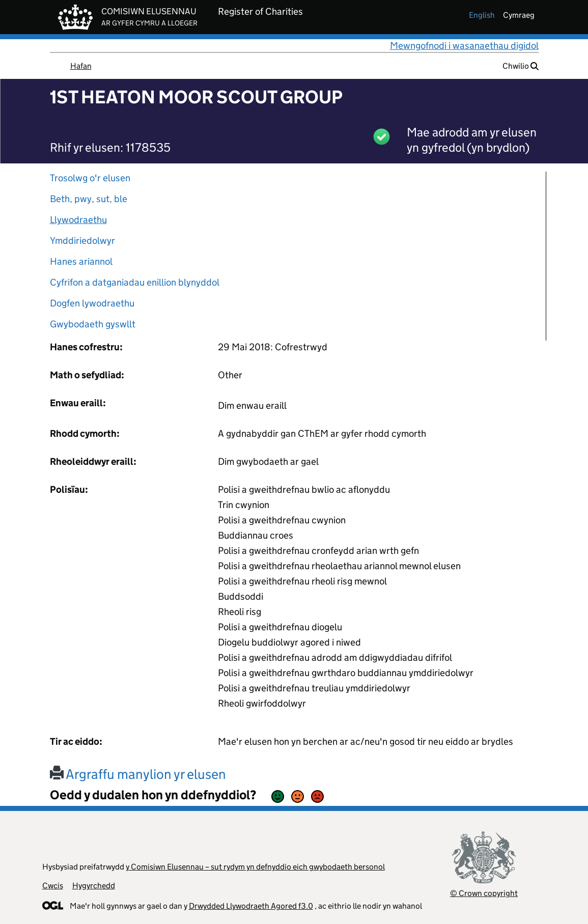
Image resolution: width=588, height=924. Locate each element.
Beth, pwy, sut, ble (89, 199)
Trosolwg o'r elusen (90, 178)
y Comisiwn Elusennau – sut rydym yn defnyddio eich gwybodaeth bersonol (255, 867)
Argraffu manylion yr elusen (138, 774)
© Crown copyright (484, 893)
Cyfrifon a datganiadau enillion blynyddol (135, 282)
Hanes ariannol (81, 261)
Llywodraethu (78, 220)
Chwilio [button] (521, 66)
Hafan (81, 66)
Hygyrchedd (94, 886)
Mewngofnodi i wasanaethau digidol (464, 46)
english (482, 15)
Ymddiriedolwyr (82, 241)
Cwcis (53, 886)
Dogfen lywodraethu (92, 303)
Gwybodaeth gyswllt (93, 324)
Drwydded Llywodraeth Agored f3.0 (251, 906)
